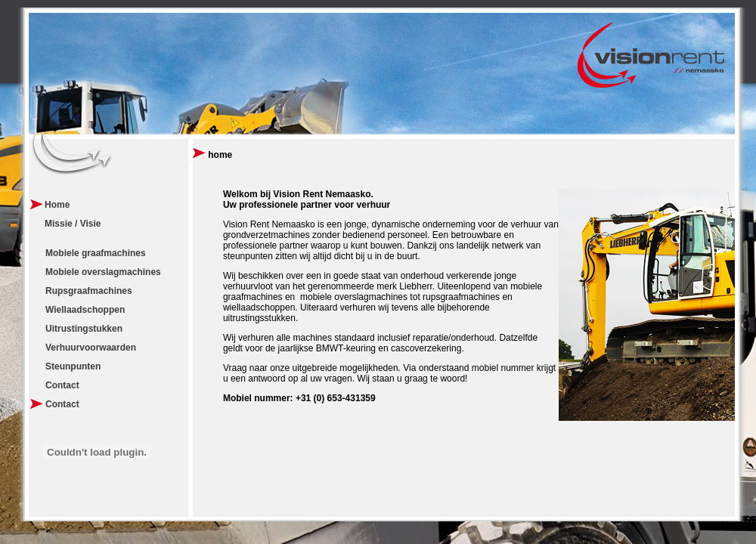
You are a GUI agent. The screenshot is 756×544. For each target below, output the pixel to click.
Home (57, 205)
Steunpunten (73, 366)
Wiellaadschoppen (85, 310)
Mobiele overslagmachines (103, 272)
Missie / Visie (73, 224)
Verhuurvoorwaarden (91, 348)
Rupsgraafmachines (89, 291)
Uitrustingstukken (84, 329)
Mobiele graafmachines (96, 253)
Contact (62, 385)
